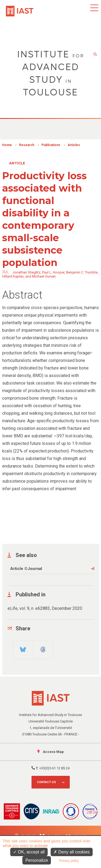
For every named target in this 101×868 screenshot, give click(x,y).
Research (27, 145)
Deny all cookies (72, 852)
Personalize (37, 860)
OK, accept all (29, 852)
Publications (51, 145)
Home (7, 145)
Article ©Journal (26, 569)
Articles (74, 145)
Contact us (46, 782)
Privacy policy (69, 861)
